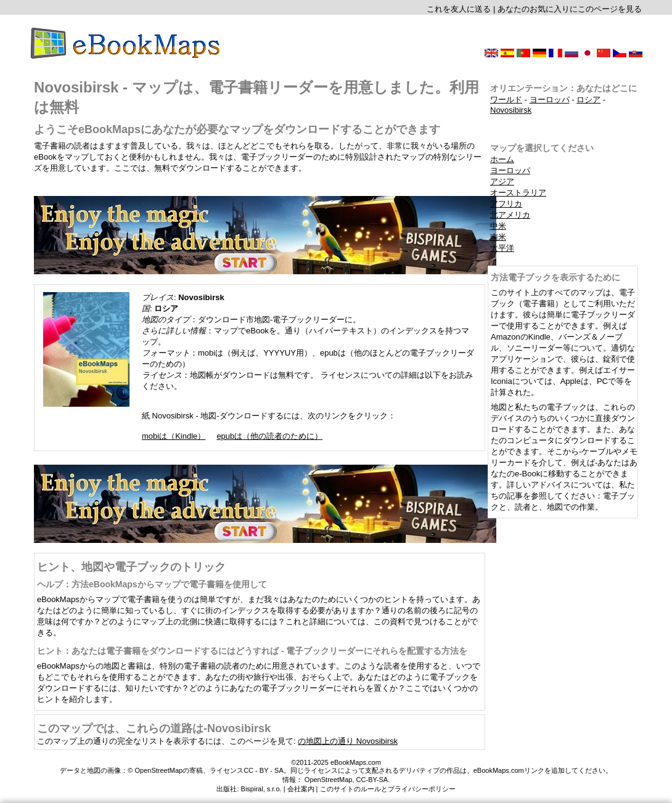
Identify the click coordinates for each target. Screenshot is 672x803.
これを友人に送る (459, 9)
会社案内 (301, 789)
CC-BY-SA (372, 780)
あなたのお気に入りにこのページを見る (570, 9)
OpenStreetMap (329, 780)
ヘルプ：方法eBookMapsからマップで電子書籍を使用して (152, 584)
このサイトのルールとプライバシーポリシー (388, 789)
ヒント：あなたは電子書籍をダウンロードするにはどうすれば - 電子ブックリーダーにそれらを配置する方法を (252, 651)
